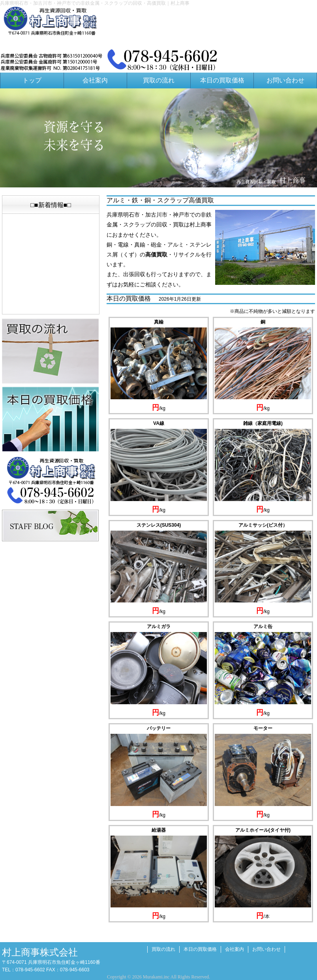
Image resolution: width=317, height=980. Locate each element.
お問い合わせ (285, 80)
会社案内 (95, 80)
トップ (32, 80)
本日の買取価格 (222, 80)
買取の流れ (159, 80)
